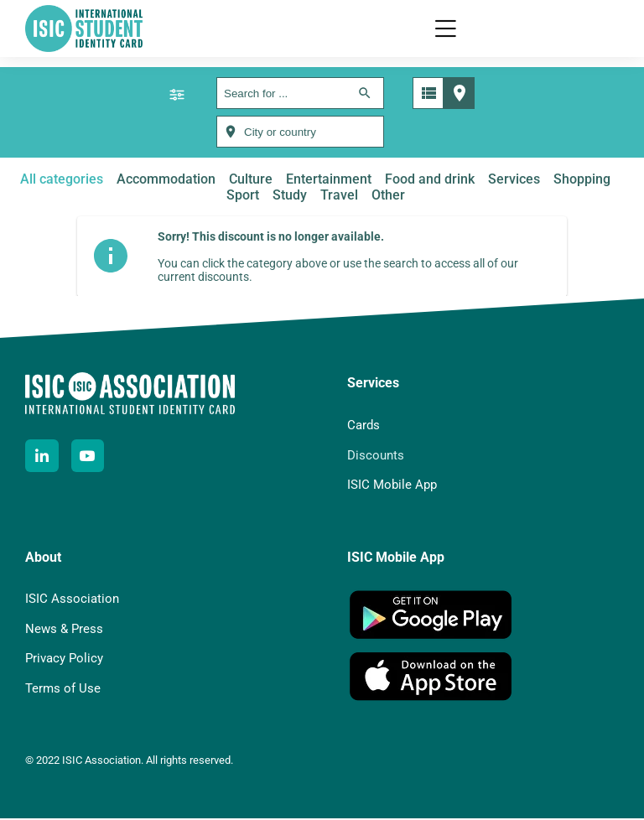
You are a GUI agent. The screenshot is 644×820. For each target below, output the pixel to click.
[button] (445, 29)
